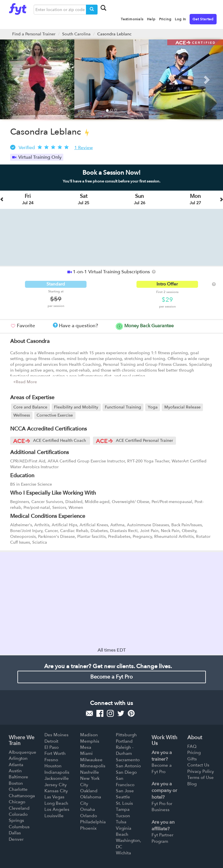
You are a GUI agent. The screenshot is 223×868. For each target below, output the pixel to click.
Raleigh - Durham (125, 750)
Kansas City (56, 791)
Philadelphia (93, 822)
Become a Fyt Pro (111, 677)
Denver (16, 839)
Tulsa (121, 822)
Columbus (19, 827)
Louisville (54, 816)
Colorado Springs (18, 817)
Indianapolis (57, 772)
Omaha (88, 809)
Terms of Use (200, 777)
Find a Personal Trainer (34, 34)
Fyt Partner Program (162, 838)
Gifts (192, 759)
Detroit (51, 741)
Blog (192, 784)
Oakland (89, 791)
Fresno (51, 760)
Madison (89, 735)
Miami (86, 753)
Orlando (89, 816)
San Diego (126, 772)
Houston (53, 766)
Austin (15, 771)
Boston (16, 783)
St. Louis (124, 803)
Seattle (123, 797)
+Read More (25, 382)
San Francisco (125, 781)
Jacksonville (57, 778)
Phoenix (88, 828)
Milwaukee (91, 760)
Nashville (90, 772)
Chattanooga (22, 796)
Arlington (18, 758)
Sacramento (128, 760)
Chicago (17, 802)
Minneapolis (93, 766)
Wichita (123, 853)
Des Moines (56, 735)
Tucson (123, 816)
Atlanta (16, 765)
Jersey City (56, 785)
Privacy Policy (201, 771)
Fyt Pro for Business (162, 807)
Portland (124, 741)
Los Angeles (57, 809)
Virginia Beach (124, 831)
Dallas (15, 833)
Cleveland (19, 808)
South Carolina (76, 34)
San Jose (125, 791)
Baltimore (18, 777)
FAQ (192, 746)
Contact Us (198, 765)
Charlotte (18, 789)
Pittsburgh (126, 735)
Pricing (194, 753)
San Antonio (128, 766)
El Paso (52, 747)
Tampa (123, 809)
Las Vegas (54, 797)
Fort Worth (55, 753)
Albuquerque (23, 752)
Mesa (86, 747)
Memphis (90, 741)
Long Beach (56, 803)
